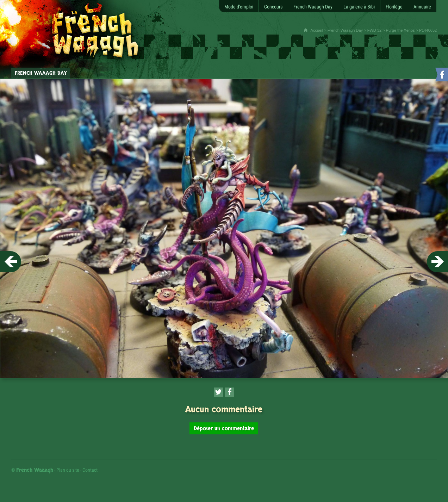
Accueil (317, 30)
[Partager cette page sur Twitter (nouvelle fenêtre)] (218, 392)
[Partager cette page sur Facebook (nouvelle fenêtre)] (230, 392)
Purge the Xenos (400, 30)
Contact (90, 470)
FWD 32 (374, 30)
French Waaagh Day (345, 30)
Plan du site (68, 470)
